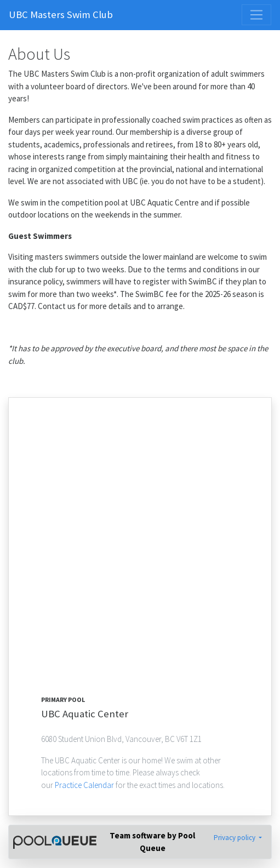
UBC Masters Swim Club (61, 15)
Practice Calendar (85, 785)
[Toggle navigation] (256, 15)
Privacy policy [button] (235, 838)
